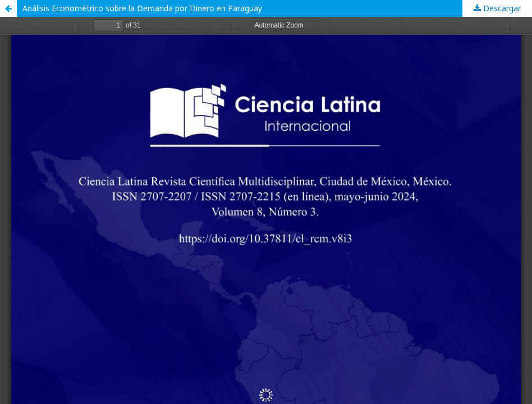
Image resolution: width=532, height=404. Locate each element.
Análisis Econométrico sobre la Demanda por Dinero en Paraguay (142, 8)
